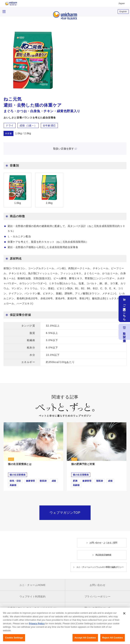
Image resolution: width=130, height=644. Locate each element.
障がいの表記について (98, 608)
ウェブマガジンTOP (65, 513)
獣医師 (43, 481)
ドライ (10, 125)
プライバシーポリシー (98, 597)
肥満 (75, 481)
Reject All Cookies (113, 640)
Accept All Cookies (85, 640)
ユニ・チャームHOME (32, 585)
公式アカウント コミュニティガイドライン (33, 608)
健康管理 (30, 481)
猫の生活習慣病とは (20, 464)
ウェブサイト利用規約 (33, 597)
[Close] (124, 616)
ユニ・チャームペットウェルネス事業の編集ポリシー (100, 567)
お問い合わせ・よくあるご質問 (103, 543)
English (123, 11)
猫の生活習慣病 (18, 475)
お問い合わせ (98, 585)
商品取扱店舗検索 (103, 555)
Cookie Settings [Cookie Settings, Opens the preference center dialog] (14, 640)
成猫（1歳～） (28, 125)
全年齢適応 (49, 125)
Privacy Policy (37, 625)
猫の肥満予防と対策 (83, 464)
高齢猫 (13, 485)
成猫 (54, 481)
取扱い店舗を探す (64, 149)
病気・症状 (15, 481)
